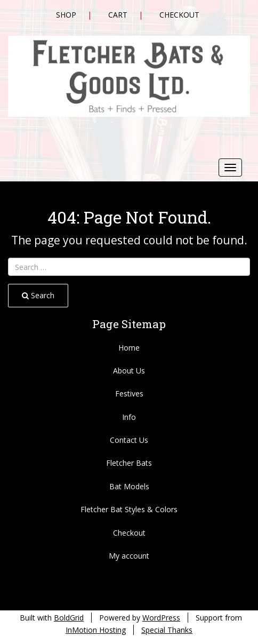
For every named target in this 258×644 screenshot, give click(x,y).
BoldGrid (69, 618)
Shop (66, 15)
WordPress (161, 618)
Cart (118, 15)
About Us (129, 371)
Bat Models (129, 486)
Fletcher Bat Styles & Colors (129, 509)
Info (129, 417)
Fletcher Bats (129, 463)
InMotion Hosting (96, 630)
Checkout (179, 15)
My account (129, 556)
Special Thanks (167, 630)
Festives (129, 393)
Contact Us (129, 440)
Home (129, 348)
